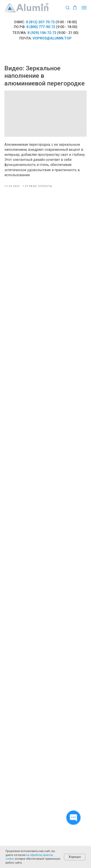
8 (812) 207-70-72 (40, 22)
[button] (68, 8)
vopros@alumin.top (52, 38)
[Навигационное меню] (84, 8)
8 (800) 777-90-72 (41, 27)
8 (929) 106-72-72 (42, 33)
